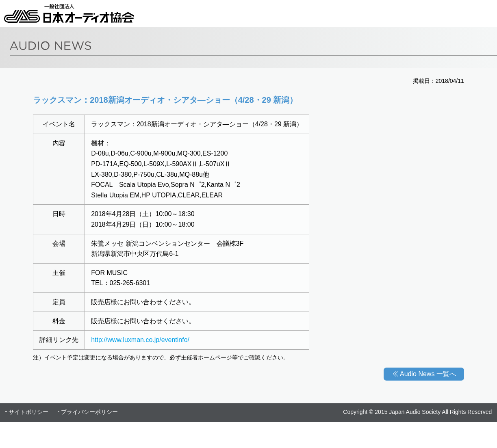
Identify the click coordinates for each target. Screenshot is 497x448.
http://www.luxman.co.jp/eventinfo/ (140, 340)
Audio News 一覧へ (428, 374)
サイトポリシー (28, 412)
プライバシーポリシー (89, 412)
